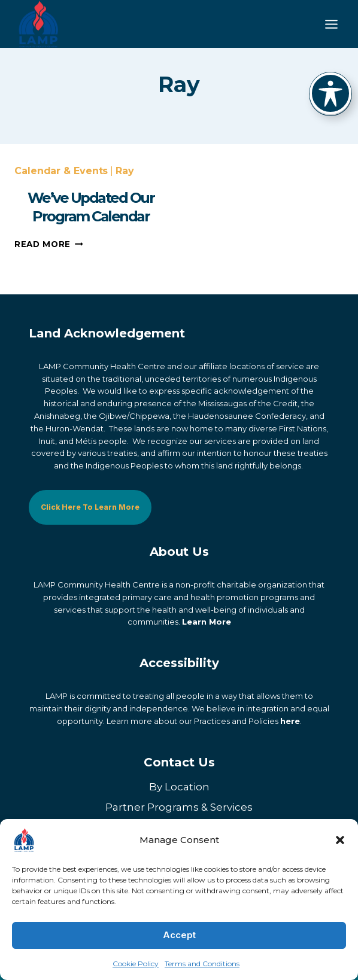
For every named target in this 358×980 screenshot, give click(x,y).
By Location (179, 787)
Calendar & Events (61, 194)
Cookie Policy (136, 964)
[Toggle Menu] (331, 24)
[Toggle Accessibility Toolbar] (330, 93)
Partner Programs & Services (179, 808)
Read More (49, 267)
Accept (179, 935)
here (290, 721)
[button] (340, 840)
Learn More (207, 622)
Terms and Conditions (202, 964)
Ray (125, 194)
